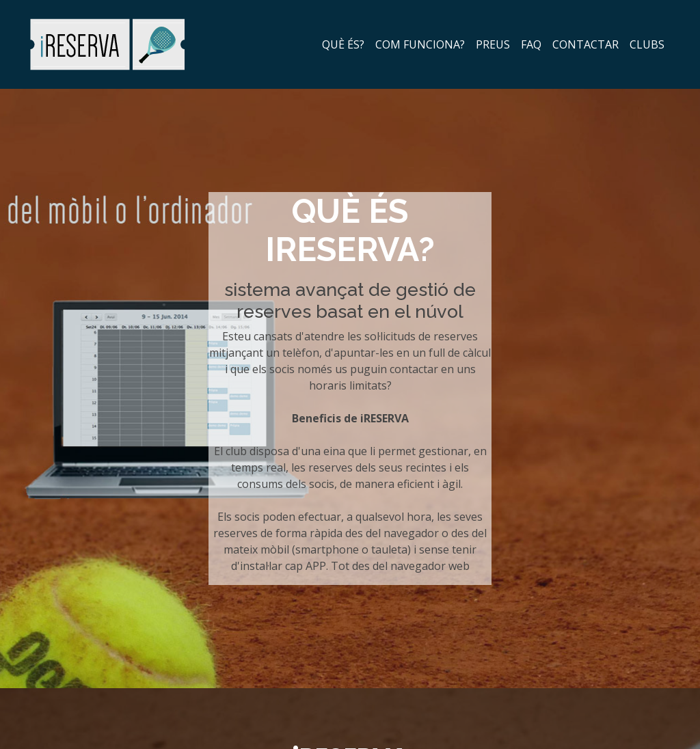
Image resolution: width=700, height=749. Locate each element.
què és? (343, 44)
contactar (585, 44)
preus (493, 44)
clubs (647, 44)
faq (531, 44)
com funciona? (420, 44)
